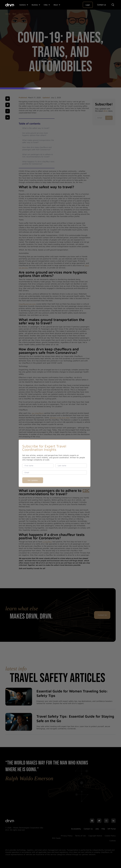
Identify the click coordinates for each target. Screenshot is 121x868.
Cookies (113, 841)
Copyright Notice (95, 836)
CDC (86, 491)
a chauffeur (47, 542)
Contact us (102, 5)
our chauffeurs (38, 413)
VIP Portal (112, 829)
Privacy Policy (67, 836)
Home (8, 14)
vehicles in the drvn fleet (60, 418)
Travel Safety (24, 14)
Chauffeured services (27, 304)
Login (88, 5)
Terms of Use (80, 836)
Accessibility (76, 829)
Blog (14, 14)
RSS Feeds (56, 838)
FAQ (103, 829)
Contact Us (102, 615)
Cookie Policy (110, 836)
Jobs (97, 829)
